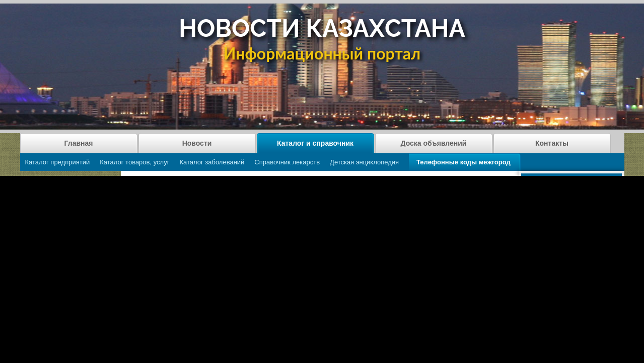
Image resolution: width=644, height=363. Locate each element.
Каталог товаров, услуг (134, 162)
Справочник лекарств (287, 162)
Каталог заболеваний (212, 162)
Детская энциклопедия (364, 162)
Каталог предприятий (58, 162)
